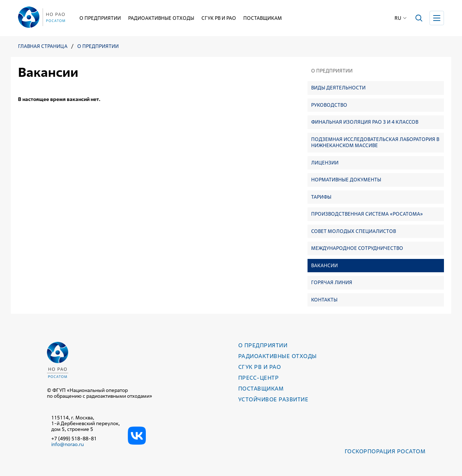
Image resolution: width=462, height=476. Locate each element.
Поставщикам (263, 18)
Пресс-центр (258, 378)
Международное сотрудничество (357, 248)
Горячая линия (332, 282)
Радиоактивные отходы (161, 18)
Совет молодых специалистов (354, 231)
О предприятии (100, 18)
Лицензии (325, 163)
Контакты (324, 300)
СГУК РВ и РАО (219, 18)
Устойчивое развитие (273, 399)
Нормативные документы (346, 180)
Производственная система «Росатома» (367, 214)
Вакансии (324, 265)
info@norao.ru (67, 444)
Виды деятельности (338, 88)
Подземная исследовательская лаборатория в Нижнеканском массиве (375, 142)
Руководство (329, 105)
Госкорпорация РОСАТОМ (385, 451)
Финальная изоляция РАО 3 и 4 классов (365, 122)
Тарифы (321, 197)
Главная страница (43, 46)
